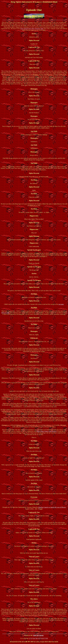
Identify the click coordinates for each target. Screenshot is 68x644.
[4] (39, 638)
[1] (30, 638)
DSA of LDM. (5, 313)
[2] (32, 638)
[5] (41, 638)
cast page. (61, 304)
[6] (43, 638)
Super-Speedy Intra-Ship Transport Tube (32, 29)
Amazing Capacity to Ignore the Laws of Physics (52, 507)
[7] (45, 638)
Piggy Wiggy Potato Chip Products (47, 431)
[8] (47, 638)
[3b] (37, 638)
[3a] (34, 638)
